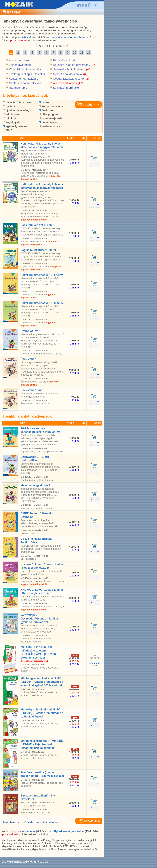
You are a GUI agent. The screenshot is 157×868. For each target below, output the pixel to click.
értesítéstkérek (95, 664)
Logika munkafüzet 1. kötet (38, 250)
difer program (49, 114)
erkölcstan (11, 114)
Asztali (44, 862)
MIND (8, 130)
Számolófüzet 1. (31, 331)
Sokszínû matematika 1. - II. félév (42, 303)
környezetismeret (51, 106)
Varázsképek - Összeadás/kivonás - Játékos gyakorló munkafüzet (40, 619)
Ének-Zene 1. (29, 359)
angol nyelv (11, 122)
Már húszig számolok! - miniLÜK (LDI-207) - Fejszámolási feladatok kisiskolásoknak (42, 744)
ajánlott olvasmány (16, 110)
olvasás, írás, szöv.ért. (18, 103)
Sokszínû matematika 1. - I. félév (42, 275)
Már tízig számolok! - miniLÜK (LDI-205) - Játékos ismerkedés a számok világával (42, 713)
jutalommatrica (49, 126)
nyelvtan (10, 106)
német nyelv (48, 122)
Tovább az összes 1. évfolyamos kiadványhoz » (32, 822)
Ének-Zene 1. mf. (32, 390)
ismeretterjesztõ (50, 118)
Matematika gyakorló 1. (36, 485)
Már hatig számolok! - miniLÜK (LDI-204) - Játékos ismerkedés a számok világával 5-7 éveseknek (42, 682)
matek (44, 103)
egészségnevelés (15, 126)
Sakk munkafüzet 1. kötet (37, 225)
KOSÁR (85, 105)
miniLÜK (10, 118)
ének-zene (46, 110)
